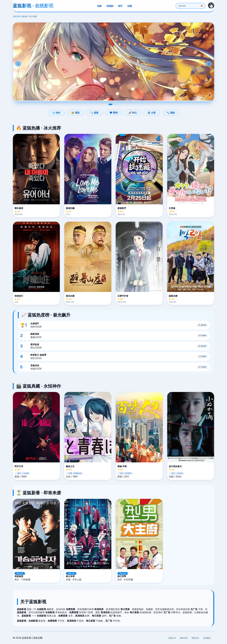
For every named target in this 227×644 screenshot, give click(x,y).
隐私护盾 (184, 638)
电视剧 (110, 6)
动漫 (130, 6)
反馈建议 (207, 638)
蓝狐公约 (172, 638)
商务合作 (195, 638)
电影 (99, 6)
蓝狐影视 (17, 16)
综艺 (120, 6)
